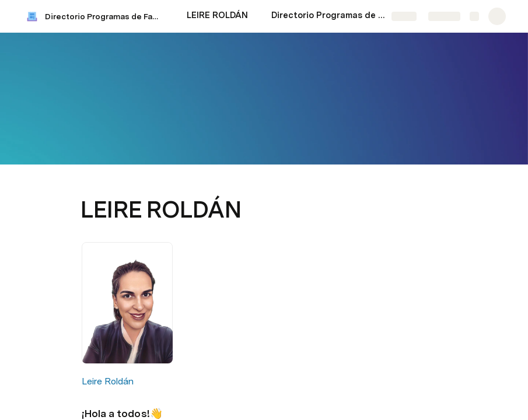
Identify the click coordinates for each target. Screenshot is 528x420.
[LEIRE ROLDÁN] (217, 16)
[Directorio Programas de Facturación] (330, 16)
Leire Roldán (108, 381)
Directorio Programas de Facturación (104, 16)
